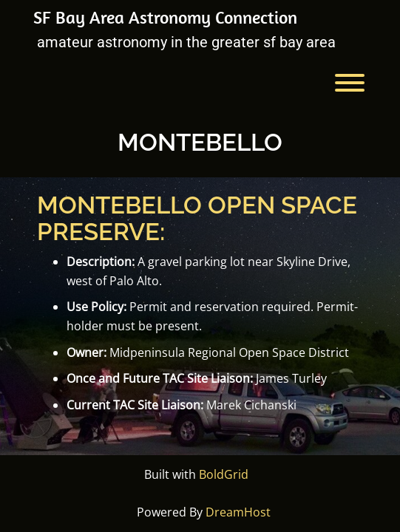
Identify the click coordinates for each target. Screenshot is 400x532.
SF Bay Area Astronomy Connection (165, 17)
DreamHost (238, 512)
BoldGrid (224, 474)
